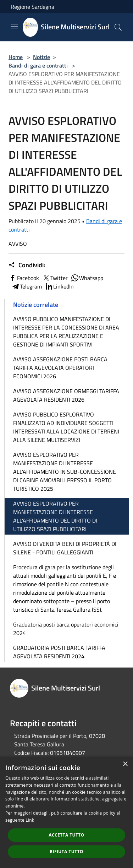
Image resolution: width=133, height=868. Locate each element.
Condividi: (27, 265)
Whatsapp (87, 278)
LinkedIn (59, 286)
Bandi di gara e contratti (38, 65)
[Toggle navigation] (14, 27)
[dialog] (66, 812)
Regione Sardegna (32, 7)
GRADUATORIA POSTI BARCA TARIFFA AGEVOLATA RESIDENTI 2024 (59, 652)
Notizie (41, 57)
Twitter (55, 278)
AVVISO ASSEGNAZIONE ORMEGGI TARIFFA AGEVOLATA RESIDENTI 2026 (66, 395)
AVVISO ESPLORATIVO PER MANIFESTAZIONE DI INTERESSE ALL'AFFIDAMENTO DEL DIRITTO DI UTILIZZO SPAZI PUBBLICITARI (55, 516)
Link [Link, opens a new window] (30, 820)
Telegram (27, 286)
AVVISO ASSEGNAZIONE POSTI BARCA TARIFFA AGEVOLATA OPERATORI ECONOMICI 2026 (60, 368)
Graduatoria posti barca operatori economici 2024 (66, 629)
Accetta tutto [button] (66, 835)
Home (16, 57)
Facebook (24, 278)
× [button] (125, 764)
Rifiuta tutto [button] (66, 852)
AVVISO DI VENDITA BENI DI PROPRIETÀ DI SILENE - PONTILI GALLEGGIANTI (65, 548)
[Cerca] (118, 27)
